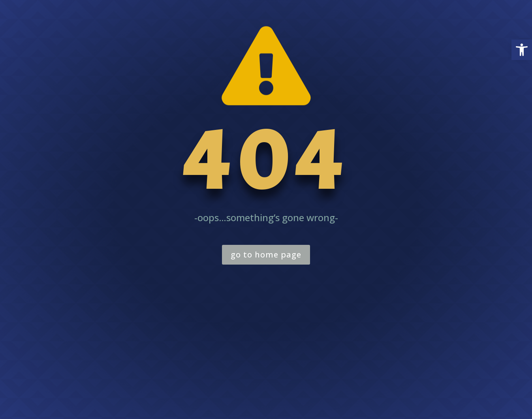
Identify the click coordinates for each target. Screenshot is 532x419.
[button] (522, 50)
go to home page (266, 255)
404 (266, 161)
